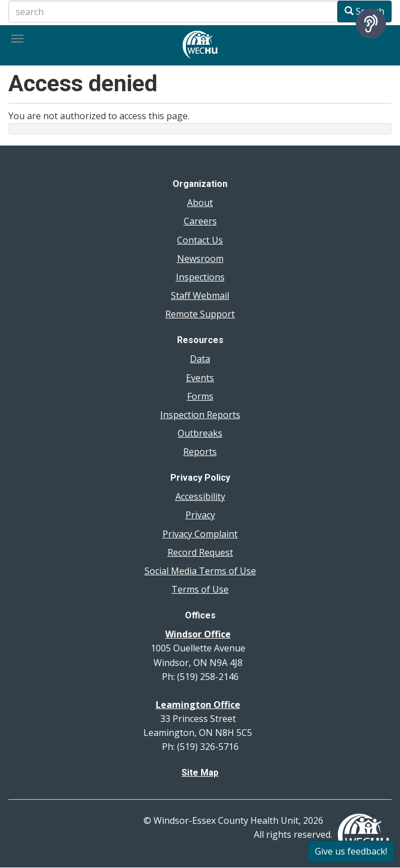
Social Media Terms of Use (200, 571)
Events (200, 378)
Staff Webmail (200, 295)
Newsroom (200, 259)
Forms (200, 396)
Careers (200, 221)
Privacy (200, 515)
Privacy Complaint (200, 534)
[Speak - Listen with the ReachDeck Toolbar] (371, 24)
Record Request (200, 552)
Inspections (200, 277)
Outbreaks (200, 433)
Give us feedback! (351, 851)
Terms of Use (200, 589)
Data (200, 359)
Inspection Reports (200, 415)
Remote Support (200, 314)
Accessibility (200, 496)
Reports (200, 452)
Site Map (200, 773)
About (200, 203)
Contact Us (200, 240)
